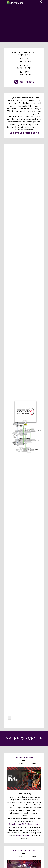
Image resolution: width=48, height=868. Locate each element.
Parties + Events (23, 835)
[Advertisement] (24, 24)
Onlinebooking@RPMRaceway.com (24, 824)
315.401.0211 (27, 82)
